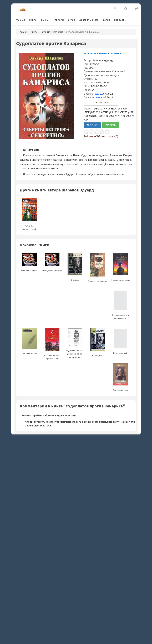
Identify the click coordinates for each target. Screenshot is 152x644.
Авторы (59, 20)
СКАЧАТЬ (92, 125)
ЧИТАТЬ (111, 125)
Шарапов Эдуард (102, 60)
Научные (45, 32)
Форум (106, 20)
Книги (33, 20)
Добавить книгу (89, 20)
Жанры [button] (45, 20)
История (58, 32)
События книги (101, 103)
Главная (20, 20)
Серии (72, 20)
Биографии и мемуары (97, 53)
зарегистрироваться (38, 425)
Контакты (120, 20)
